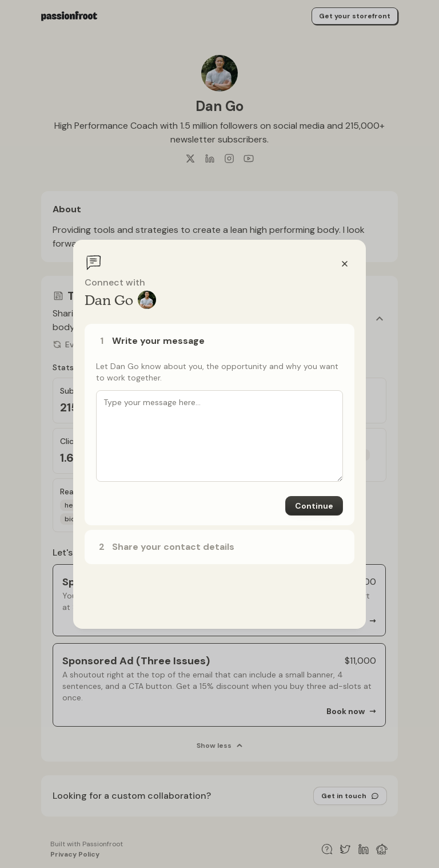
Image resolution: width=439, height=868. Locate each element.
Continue (314, 506)
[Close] (345, 264)
